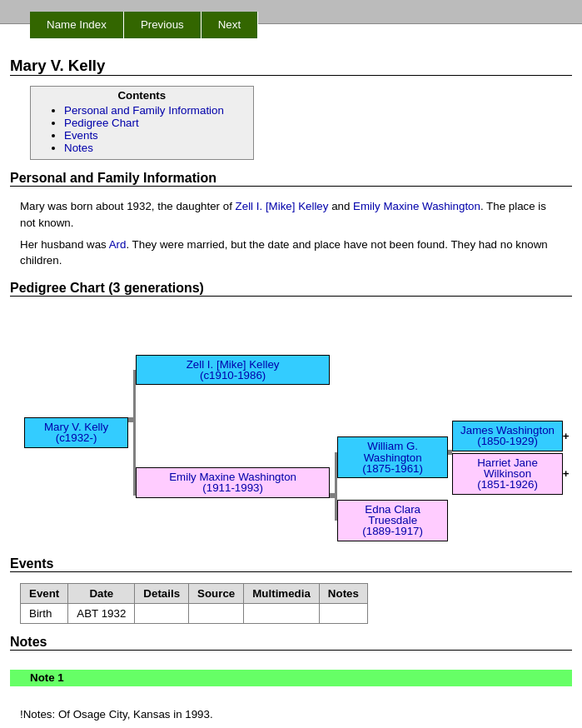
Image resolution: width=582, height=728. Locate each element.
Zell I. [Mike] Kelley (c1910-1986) (233, 370)
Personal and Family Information (144, 110)
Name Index (77, 25)
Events (81, 135)
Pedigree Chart (102, 123)
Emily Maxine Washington (417, 206)
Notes (79, 148)
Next (229, 25)
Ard (118, 244)
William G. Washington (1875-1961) (393, 457)
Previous (162, 25)
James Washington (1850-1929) (507, 436)
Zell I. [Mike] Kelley (282, 206)
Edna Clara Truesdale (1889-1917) (393, 521)
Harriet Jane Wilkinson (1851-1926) (507, 474)
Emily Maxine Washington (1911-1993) (233, 482)
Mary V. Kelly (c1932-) (76, 432)
